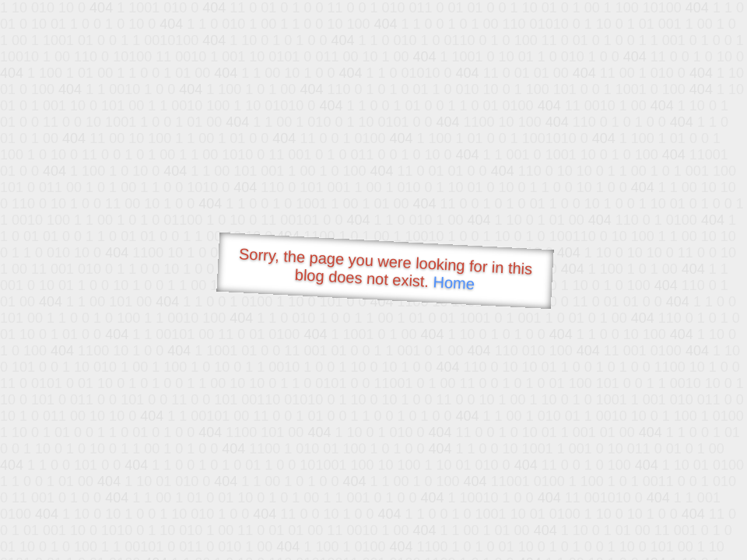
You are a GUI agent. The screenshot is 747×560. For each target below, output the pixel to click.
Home (454, 283)
